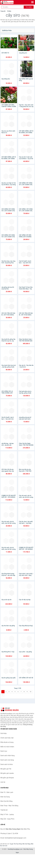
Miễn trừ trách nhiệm (7, 747)
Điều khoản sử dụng (7, 742)
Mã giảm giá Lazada (7, 773)
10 (30, 692)
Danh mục (4, 751)
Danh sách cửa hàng (7, 760)
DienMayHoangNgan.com (15, 849)
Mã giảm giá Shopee (7, 778)
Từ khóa (9, 11)
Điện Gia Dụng (5, 797)
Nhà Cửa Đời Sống (6, 801)
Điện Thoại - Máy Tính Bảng (9, 806)
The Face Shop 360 (19, 844)
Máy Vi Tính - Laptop (7, 814)
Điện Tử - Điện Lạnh (7, 792)
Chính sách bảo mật (7, 738)
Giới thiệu (4, 733)
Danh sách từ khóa (7, 764)
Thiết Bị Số (4, 810)
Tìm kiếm (29, 7)
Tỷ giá (11, 844)
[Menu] (32, 2)
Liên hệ (3, 782)
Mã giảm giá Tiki (6, 769)
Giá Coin (5, 846)
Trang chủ (3, 11)
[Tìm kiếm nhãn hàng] (13, 7)
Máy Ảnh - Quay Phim (7, 819)
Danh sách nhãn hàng (7, 756)
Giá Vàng (28, 844)
